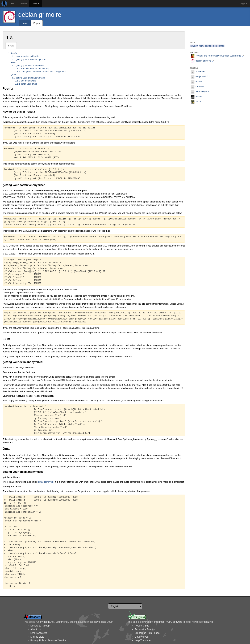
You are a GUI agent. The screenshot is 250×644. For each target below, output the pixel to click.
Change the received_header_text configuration (41, 72)
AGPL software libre (177, 622)
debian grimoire (40, 15)
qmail (221, 46)
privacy (194, 46)
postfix (208, 46)
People (23, 4)
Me (13, 4)
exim (215, 46)
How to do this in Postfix (25, 56)
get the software (26, 81)
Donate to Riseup (40, 626)
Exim (12, 63)
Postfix (13, 53)
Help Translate (143, 640)
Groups (36, 4)
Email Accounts (39, 633)
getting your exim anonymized (28, 66)
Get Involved (141, 637)
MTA (201, 46)
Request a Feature (145, 629)
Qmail (12, 75)
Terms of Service (57, 640)
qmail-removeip (46, 482)
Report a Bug (142, 626)
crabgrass (159, 622)
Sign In (244, 4)
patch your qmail (26, 84)
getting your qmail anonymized (28, 78)
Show (11, 46)
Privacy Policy (38, 640)
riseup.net (49, 622)
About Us (36, 629)
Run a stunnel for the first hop (32, 69)
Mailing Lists (37, 637)
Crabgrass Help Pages (147, 633)
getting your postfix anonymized (29, 59)
